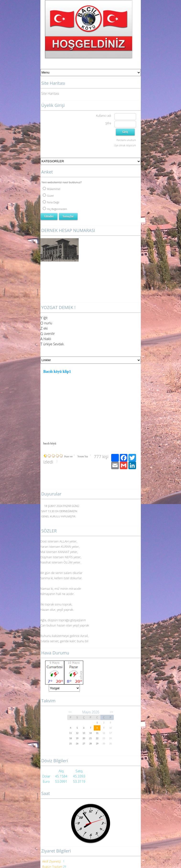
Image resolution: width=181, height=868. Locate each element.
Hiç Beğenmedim (55, 209)
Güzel (48, 196)
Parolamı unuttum (126, 140)
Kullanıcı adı (103, 116)
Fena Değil (51, 202)
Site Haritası (50, 93)
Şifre (108, 123)
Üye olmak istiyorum (125, 145)
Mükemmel (52, 189)
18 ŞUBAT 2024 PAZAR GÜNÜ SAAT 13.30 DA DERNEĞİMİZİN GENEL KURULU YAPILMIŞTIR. (60, 511)
